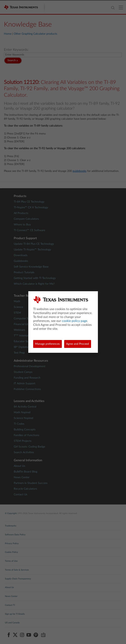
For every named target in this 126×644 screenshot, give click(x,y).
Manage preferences (47, 344)
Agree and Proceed (78, 344)
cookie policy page (74, 321)
